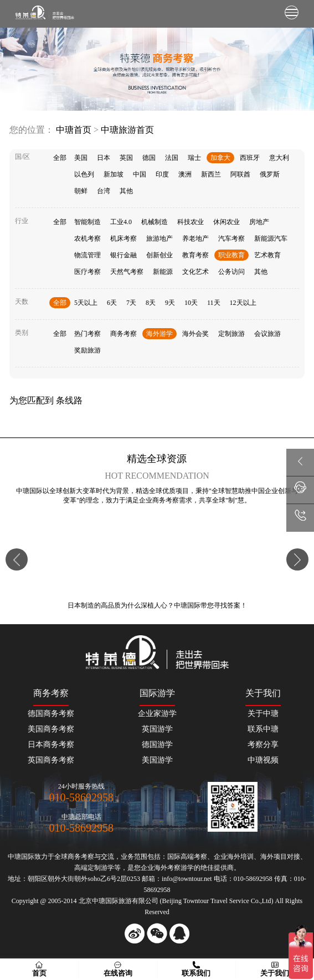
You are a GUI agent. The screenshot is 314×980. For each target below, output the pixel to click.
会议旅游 (267, 334)
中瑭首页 (74, 130)
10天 (191, 303)
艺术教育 (267, 255)
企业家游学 (157, 714)
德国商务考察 (51, 714)
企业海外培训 (234, 857)
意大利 (279, 158)
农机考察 (87, 238)
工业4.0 (121, 222)
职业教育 (231, 255)
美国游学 (157, 760)
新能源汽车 (271, 238)
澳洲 (185, 174)
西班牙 (250, 158)
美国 (81, 158)
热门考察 (87, 334)
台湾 (104, 191)
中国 (140, 174)
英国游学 (157, 729)
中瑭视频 (263, 760)
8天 (151, 303)
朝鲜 (81, 191)
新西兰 (211, 174)
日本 (104, 158)
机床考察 (123, 238)
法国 (172, 158)
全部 (60, 158)
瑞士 (194, 158)
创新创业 (159, 255)
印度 (162, 174)
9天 (170, 303)
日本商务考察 (51, 745)
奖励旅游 (87, 350)
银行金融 (123, 255)
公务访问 (231, 272)
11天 (214, 303)
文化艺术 (195, 272)
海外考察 (167, 868)
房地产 (259, 222)
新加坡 (114, 174)
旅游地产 (159, 238)
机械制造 (155, 222)
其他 (126, 191)
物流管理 (87, 255)
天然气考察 (127, 272)
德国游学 (157, 745)
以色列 (84, 174)
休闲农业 (227, 222)
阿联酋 (240, 174)
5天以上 (86, 303)
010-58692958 (81, 797)
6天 (112, 303)
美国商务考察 (51, 729)
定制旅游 (231, 334)
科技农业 (191, 222)
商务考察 (123, 334)
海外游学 (159, 334)
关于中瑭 (263, 714)
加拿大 (220, 158)
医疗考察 (87, 272)
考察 (200, 857)
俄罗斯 (270, 174)
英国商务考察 (51, 760)
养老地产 (195, 238)
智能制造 (87, 222)
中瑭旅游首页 (127, 130)
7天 (131, 303)
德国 (149, 158)
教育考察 (195, 255)
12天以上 (243, 303)
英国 (126, 158)
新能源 (163, 272)
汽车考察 (231, 238)
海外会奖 (195, 334)
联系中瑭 (263, 729)
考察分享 (263, 745)
